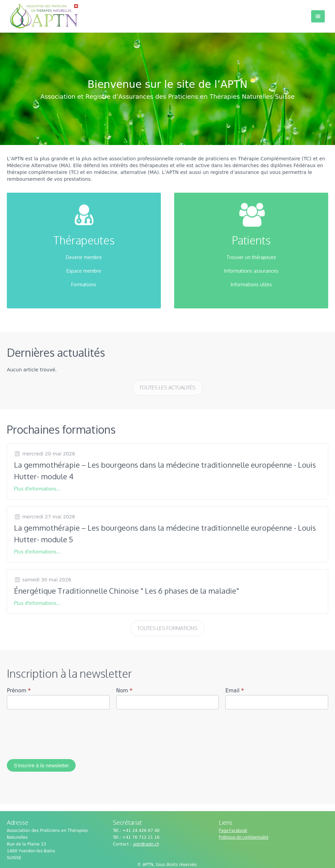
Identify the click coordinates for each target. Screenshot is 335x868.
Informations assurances (251, 271)
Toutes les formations (167, 628)
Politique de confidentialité (243, 837)
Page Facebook (233, 830)
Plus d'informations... (37, 489)
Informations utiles (251, 284)
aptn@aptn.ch (146, 844)
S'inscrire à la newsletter (41, 765)
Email (234, 691)
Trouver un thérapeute (251, 257)
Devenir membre (84, 257)
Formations (84, 284)
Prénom (19, 691)
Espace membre (84, 271)
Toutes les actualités (167, 388)
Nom (124, 691)
